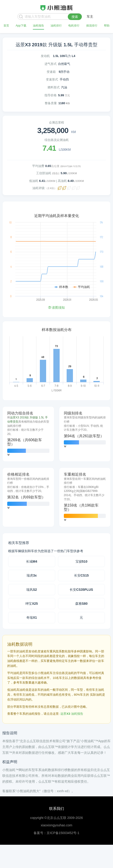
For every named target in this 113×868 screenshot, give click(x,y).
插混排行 (92, 26)
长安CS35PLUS (81, 590)
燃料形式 (54, 87)
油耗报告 (38, 26)
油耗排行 (56, 26)
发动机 (45, 56)
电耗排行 (74, 26)
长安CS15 (81, 575)
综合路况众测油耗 (57, 140)
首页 (6, 26)
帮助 (107, 26)
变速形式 (52, 79)
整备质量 (51, 103)
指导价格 (51, 95)
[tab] (28, 434)
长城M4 (32, 561)
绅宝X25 (32, 604)
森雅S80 (81, 604)
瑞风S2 (32, 590)
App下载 (21, 26)
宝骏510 (81, 561)
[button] (8, 455)
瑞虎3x (32, 575)
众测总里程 (56, 122)
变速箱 (51, 72)
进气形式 (51, 64)
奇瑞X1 (32, 618)
